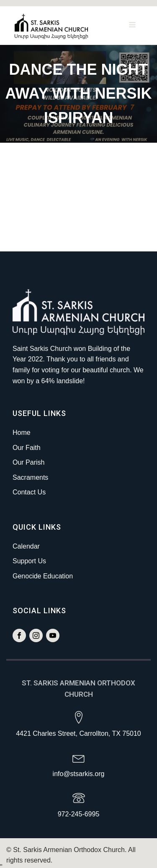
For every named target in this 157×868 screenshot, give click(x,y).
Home (22, 428)
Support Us (29, 557)
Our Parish (28, 458)
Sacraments (30, 473)
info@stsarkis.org (79, 769)
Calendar (26, 542)
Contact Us (29, 488)
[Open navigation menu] (132, 23)
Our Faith (27, 443)
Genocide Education (43, 571)
